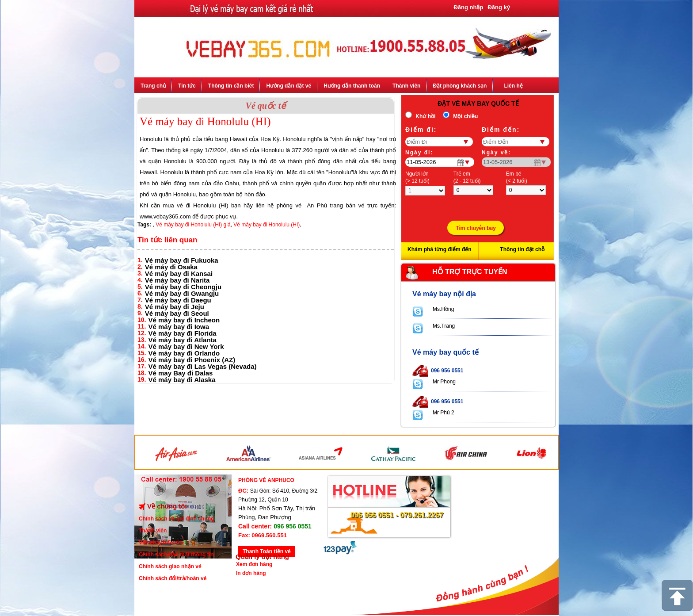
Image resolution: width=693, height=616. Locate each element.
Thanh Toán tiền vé (267, 551)
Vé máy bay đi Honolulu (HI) (267, 225)
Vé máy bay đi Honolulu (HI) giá (193, 225)
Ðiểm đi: (421, 130)
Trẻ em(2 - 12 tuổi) (467, 177)
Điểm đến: (501, 130)
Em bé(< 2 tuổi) (517, 177)
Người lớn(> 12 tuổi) (417, 177)
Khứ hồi (425, 116)
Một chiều (465, 116)
